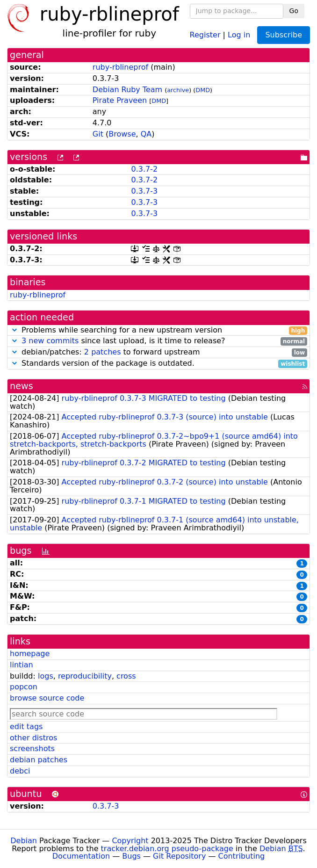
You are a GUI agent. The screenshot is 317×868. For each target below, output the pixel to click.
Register (205, 34)
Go (294, 11)
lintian (22, 665)
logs (46, 676)
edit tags (26, 727)
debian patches (39, 760)
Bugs (131, 856)
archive (178, 90)
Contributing (242, 856)
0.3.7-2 (144, 169)
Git (98, 134)
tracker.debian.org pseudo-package (167, 849)
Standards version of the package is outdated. (158, 364)
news (22, 386)
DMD (203, 90)
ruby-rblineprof (120, 67)
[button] (14, 330)
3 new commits (50, 341)
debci (20, 771)
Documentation (81, 856)
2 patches (103, 352)
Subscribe (284, 35)
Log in (239, 34)
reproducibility (85, 676)
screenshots (32, 749)
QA (146, 134)
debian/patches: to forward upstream (158, 352)
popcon (24, 687)
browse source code (47, 698)
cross (126, 676)
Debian (24, 841)
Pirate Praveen (120, 100)
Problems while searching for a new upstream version (158, 330)
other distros (33, 738)
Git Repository (179, 856)
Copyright (130, 841)
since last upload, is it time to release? (158, 341)
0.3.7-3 (144, 191)
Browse (122, 134)
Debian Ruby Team (127, 90)
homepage (30, 654)
